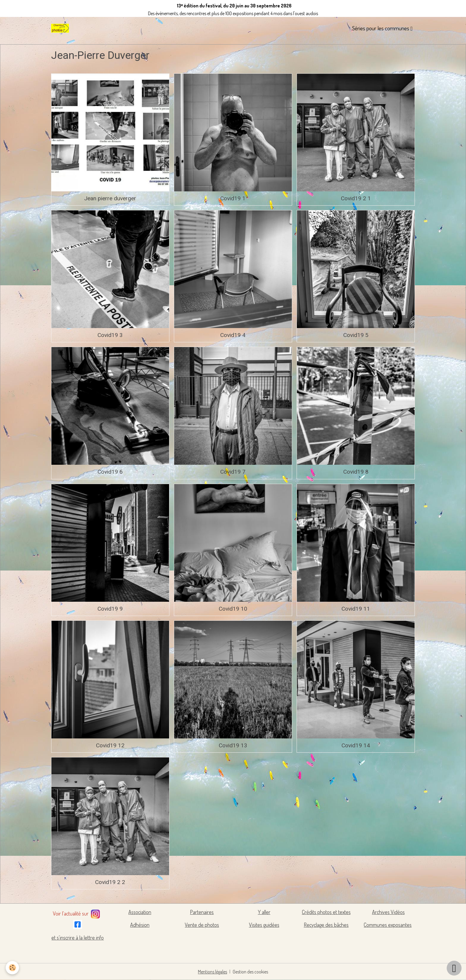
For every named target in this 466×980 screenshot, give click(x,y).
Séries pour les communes (381, 28)
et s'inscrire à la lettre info (78, 938)
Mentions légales (213, 972)
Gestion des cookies (251, 972)
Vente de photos (202, 925)
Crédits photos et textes (326, 912)
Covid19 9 (110, 609)
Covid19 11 (356, 609)
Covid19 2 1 (356, 198)
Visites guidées (264, 925)
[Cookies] (13, 968)
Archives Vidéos (388, 912)
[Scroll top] (454, 968)
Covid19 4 (233, 335)
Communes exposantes (388, 925)
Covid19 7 (233, 472)
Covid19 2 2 (110, 882)
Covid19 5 (356, 335)
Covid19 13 (233, 745)
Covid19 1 (233, 198)
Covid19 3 (110, 335)
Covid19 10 (233, 609)
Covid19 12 (110, 745)
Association (140, 912)
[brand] (61, 28)
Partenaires (202, 912)
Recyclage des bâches (326, 925)
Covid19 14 (356, 745)
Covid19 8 (356, 472)
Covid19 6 (110, 472)
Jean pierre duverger (110, 198)
